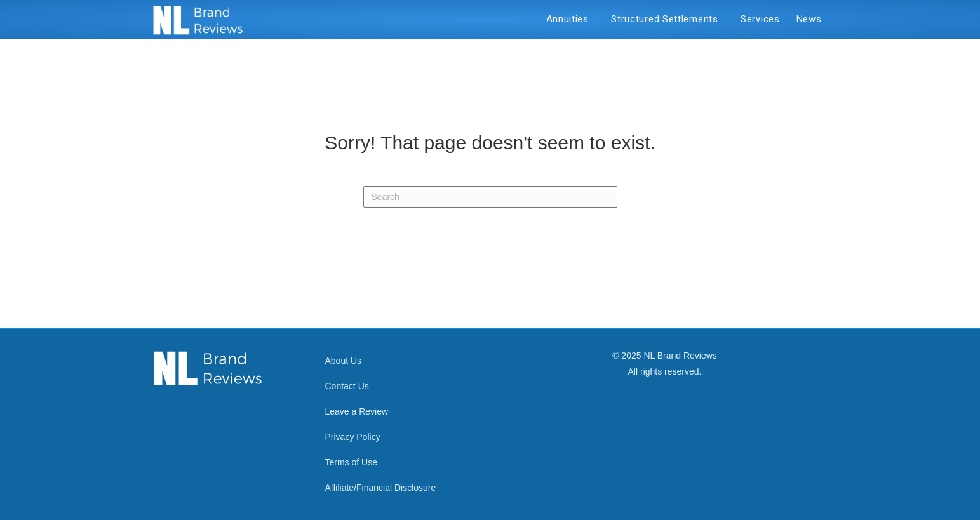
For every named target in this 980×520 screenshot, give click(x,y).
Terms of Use (351, 462)
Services (760, 19)
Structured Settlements (668, 19)
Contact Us (347, 386)
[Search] (490, 197)
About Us (344, 361)
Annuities (571, 19)
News (809, 19)
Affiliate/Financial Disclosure (381, 488)
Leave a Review (357, 411)
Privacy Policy (353, 437)
